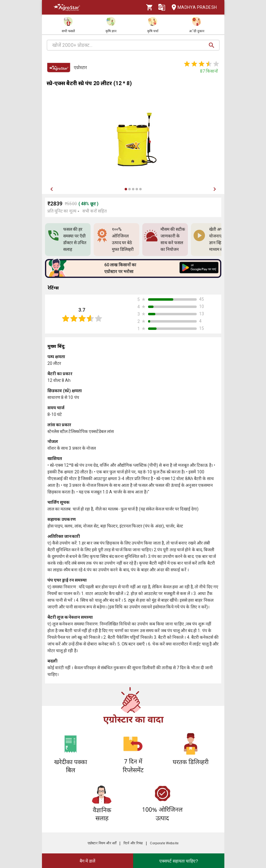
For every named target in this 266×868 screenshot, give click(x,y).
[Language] (162, 7)
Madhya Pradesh (192, 7)
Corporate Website (164, 843)
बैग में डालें (88, 861)
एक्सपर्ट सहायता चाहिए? (179, 861)
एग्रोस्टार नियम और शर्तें (102, 843)
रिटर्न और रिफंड (133, 843)
